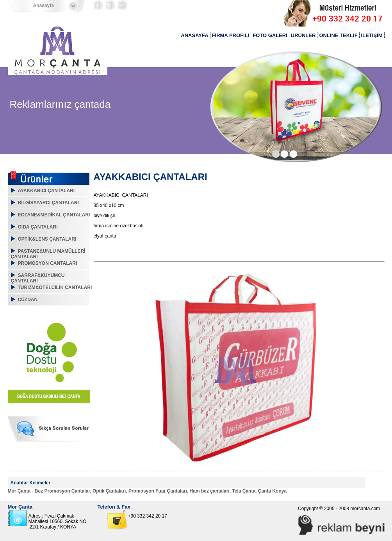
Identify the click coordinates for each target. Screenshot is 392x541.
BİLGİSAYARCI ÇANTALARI (48, 203)
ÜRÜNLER (303, 35)
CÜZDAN (28, 300)
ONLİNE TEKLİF (338, 35)
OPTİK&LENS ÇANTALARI (47, 239)
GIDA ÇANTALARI (38, 227)
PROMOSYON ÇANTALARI (48, 263)
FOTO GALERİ (270, 35)
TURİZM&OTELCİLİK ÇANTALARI (55, 287)
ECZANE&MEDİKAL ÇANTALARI (54, 215)
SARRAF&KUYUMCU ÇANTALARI (38, 278)
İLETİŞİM (372, 35)
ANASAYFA (194, 35)
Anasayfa (44, 5)
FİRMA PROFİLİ (231, 35)
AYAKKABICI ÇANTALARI (46, 191)
